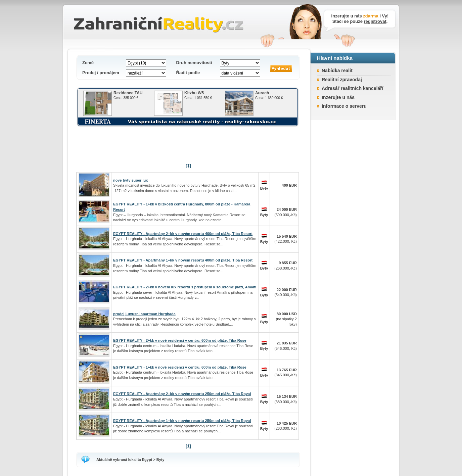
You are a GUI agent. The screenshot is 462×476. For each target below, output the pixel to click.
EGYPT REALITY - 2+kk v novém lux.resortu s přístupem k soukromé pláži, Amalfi (185, 287)
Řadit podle (188, 73)
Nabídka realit (337, 70)
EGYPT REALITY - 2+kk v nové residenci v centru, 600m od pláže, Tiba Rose (180, 340)
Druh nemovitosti (194, 63)
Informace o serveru (344, 106)
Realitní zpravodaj (342, 80)
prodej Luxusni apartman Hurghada (144, 314)
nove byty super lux (130, 180)
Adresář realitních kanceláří (353, 88)
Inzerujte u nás (338, 97)
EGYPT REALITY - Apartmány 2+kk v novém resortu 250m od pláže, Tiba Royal (182, 394)
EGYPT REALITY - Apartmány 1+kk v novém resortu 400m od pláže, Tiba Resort (183, 260)
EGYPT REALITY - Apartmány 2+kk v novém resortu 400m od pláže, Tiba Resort (183, 234)
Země (88, 63)
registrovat (375, 21)
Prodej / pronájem (101, 73)
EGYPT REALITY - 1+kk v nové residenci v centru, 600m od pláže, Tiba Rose (180, 367)
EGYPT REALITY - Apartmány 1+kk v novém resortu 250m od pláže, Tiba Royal (182, 421)
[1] (188, 166)
